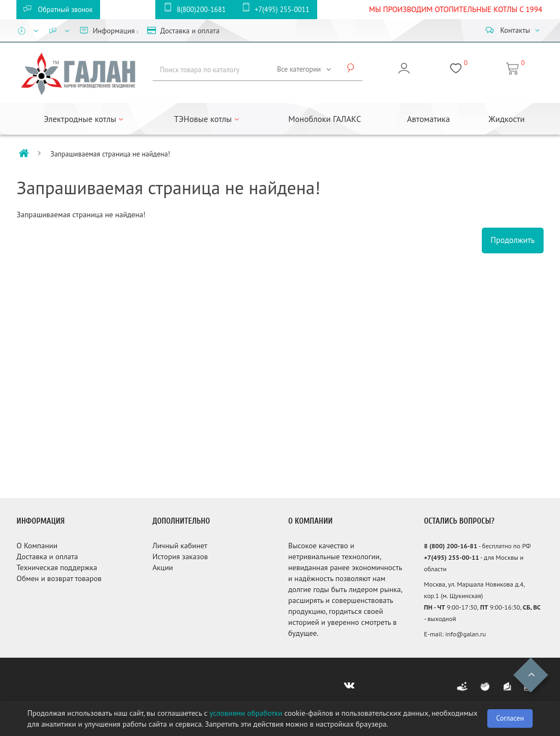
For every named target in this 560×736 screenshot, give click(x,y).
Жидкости (506, 119)
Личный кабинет (180, 546)
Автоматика (428, 119)
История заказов (180, 557)
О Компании (37, 546)
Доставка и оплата (47, 557)
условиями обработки (246, 713)
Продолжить (513, 240)
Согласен (510, 718)
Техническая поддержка (57, 567)
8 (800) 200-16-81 (450, 546)
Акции (163, 567)
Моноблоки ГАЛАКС (325, 119)
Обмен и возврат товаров (59, 578)
